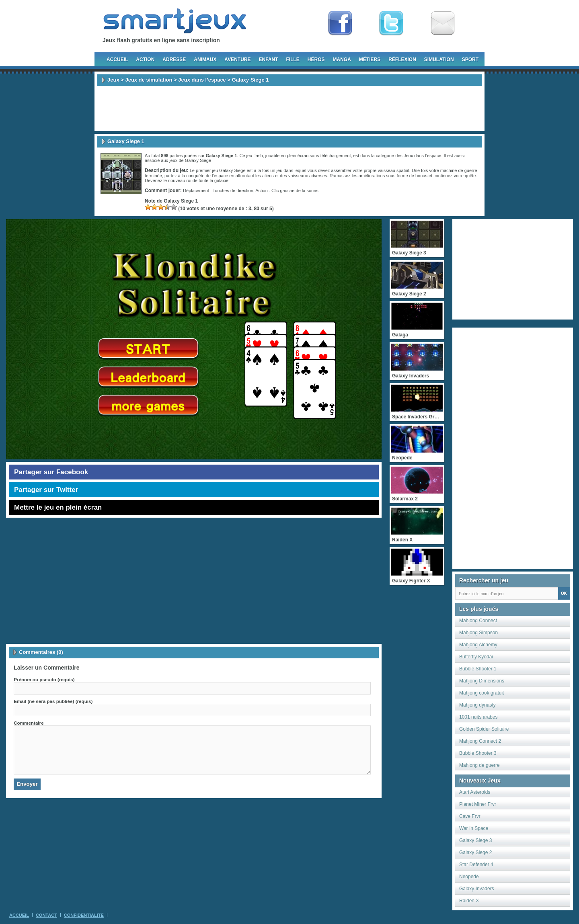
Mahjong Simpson (478, 633)
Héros (316, 59)
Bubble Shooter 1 (478, 669)
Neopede (469, 877)
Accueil (117, 59)
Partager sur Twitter (46, 490)
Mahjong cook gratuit (481, 693)
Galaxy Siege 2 (475, 852)
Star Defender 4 (476, 865)
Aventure (237, 59)
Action (145, 59)
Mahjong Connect (478, 621)
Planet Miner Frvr (478, 804)
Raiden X (469, 901)
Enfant (268, 59)
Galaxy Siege (198, 160)
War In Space (474, 828)
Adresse (174, 59)
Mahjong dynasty (477, 705)
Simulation (439, 59)
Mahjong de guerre (479, 765)
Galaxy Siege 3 (475, 840)
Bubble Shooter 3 (478, 753)
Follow (391, 23)
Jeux (113, 80)
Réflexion (402, 59)
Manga (342, 59)
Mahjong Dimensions (482, 681)
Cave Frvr (470, 816)
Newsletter (443, 23)
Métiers (370, 59)
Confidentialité (84, 915)
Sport (470, 59)
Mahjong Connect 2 (480, 741)
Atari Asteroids (475, 792)
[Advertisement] (289, 109)
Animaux (205, 59)
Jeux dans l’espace (202, 80)
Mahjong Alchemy (478, 645)
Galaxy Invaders (477, 889)
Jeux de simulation (149, 80)
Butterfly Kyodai (476, 657)
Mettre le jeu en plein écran (58, 507)
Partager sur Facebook (51, 472)
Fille (293, 59)
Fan (340, 23)
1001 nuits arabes (478, 717)
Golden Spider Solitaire (484, 729)
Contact (46, 915)
